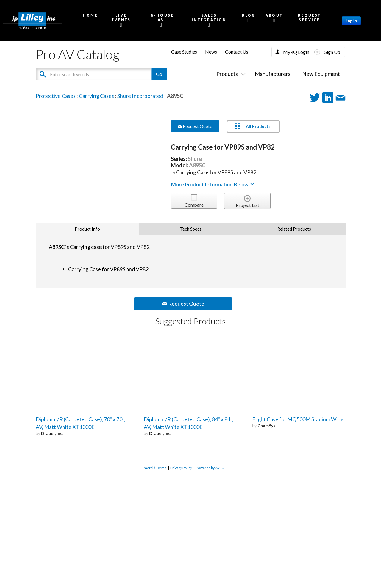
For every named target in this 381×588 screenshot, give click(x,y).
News (211, 52)
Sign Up (332, 52)
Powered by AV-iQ (210, 468)
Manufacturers (273, 74)
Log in (351, 21)
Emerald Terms (154, 468)
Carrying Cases (96, 96)
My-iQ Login (296, 52)
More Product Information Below (213, 184)
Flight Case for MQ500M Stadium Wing (298, 419)
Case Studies (184, 52)
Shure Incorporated (140, 96)
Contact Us (237, 52)
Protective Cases (56, 96)
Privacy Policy (181, 468)
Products (230, 74)
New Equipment (321, 74)
